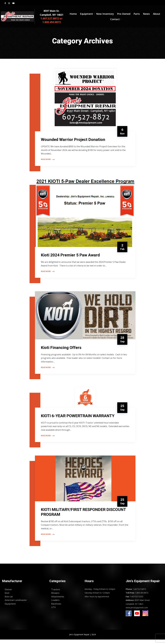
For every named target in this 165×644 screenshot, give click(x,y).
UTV (53, 612)
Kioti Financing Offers (62, 350)
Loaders (55, 605)
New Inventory (105, 14)
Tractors (56, 594)
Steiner (8, 594)
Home (73, 14)
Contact (115, 20)
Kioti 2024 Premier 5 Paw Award (71, 256)
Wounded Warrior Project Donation (74, 140)
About (157, 14)
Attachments (58, 601)
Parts (137, 14)
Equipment (86, 14)
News (146, 14)
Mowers (55, 598)
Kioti (7, 598)
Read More (48, 160)
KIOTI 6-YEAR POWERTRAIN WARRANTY (78, 419)
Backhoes (56, 608)
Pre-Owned (124, 14)
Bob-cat (9, 601)
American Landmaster (16, 605)
